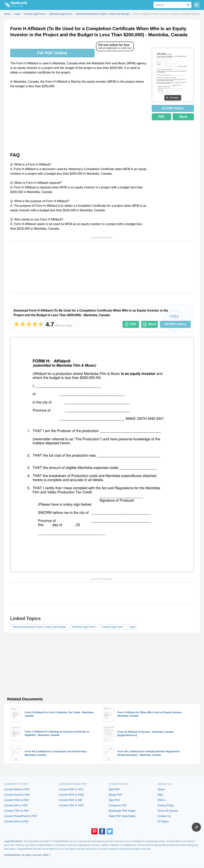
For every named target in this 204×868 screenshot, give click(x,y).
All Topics (163, 821)
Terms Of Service (168, 811)
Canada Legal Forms (112, 627)
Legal (132, 627)
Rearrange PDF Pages (122, 811)
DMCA (161, 800)
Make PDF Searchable (122, 816)
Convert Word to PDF (17, 789)
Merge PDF (115, 795)
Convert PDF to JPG (71, 789)
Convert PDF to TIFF (71, 805)
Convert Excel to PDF (17, 795)
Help (160, 795)
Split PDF (114, 789)
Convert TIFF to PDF (17, 811)
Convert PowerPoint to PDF (21, 816)
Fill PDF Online (52, 53)
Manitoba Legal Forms (84, 627)
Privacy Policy (166, 805)
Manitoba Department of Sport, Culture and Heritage (39, 627)
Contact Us (164, 816)
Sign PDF (114, 800)
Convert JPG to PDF (16, 821)
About (161, 789)
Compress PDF (118, 805)
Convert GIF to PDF (16, 805)
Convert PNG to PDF (17, 800)
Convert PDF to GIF (71, 800)
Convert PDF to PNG (71, 795)
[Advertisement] (79, 120)
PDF (161, 117)
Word (183, 117)
